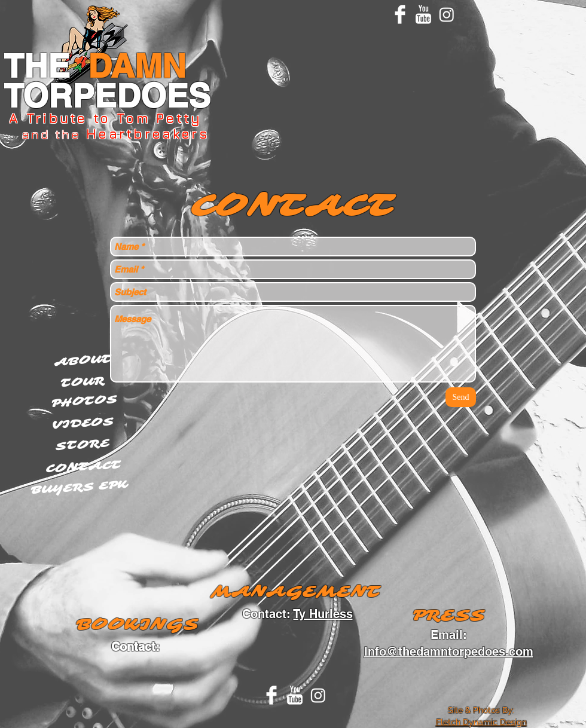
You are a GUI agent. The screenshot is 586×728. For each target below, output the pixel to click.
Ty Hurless (323, 614)
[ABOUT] (83, 361)
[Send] (461, 397)
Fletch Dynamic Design (481, 722)
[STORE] (82, 445)
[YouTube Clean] (423, 14)
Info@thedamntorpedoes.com (449, 651)
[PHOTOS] (85, 401)
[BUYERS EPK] (79, 487)
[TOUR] (82, 382)
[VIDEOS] (83, 424)
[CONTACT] (83, 467)
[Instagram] (447, 14)
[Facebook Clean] (400, 14)
